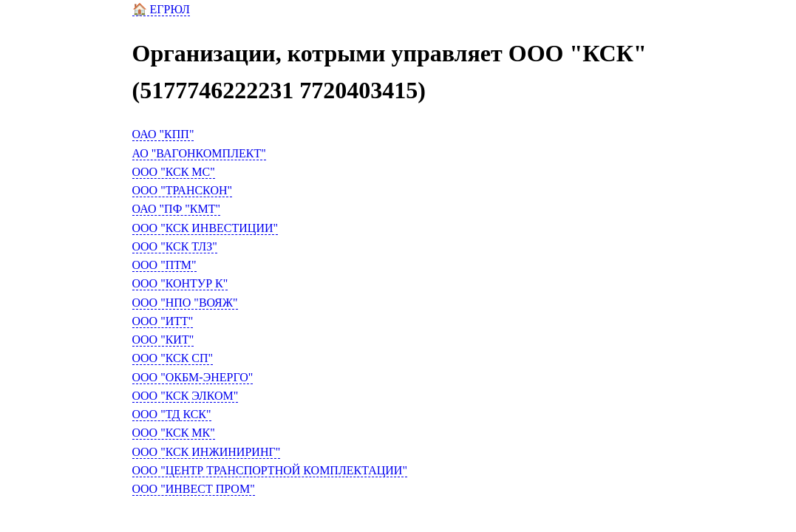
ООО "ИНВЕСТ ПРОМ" (194, 489)
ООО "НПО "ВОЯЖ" (185, 303)
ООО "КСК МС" (174, 172)
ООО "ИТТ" (163, 321)
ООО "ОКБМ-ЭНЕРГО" (193, 377)
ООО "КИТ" (163, 340)
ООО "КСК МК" (174, 433)
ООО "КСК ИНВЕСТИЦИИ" (205, 228)
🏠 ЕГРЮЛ (161, 9)
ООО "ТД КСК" (172, 414)
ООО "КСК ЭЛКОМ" (186, 396)
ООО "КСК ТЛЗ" (175, 246)
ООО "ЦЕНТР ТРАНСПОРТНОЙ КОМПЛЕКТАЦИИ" (270, 470)
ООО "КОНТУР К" (180, 283)
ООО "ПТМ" (164, 265)
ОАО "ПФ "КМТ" (177, 209)
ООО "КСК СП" (173, 358)
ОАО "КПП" (163, 134)
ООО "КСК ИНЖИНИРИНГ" (207, 452)
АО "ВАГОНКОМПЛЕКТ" (199, 153)
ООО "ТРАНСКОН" (183, 190)
